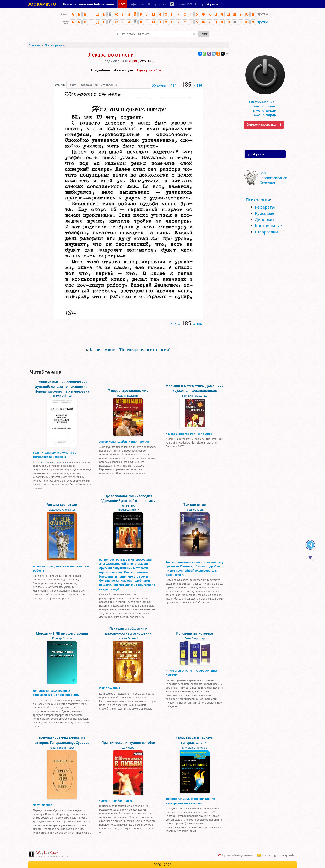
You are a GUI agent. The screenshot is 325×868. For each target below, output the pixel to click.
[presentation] (60, 85)
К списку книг (130, 350)
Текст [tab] (72, 85)
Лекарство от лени (111, 55)
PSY (122, 4)
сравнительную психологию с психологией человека (55, 455)
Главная (34, 45)
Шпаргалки (266, 232)
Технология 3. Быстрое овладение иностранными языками (190, 801)
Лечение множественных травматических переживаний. (56, 693)
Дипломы (265, 219)
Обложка (159, 85)
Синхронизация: (264, 100)
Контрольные (269, 226)
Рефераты (265, 207)
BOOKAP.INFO (42, 4)
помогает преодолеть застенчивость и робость (61, 568)
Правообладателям (238, 855)
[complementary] (49, 854)
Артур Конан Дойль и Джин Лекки (124, 442)
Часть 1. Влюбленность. (116, 801)
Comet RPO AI (187, 4)
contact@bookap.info (279, 855)
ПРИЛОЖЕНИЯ (110, 688)
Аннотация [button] (124, 70)
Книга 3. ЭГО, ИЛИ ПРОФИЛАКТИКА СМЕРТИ (191, 673)
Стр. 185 (60, 85)
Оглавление (109, 85)
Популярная (53, 45)
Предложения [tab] (88, 85)
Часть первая (43, 805)
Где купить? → (149, 70)
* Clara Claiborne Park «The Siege (189, 434)
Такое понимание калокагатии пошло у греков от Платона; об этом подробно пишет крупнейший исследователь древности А (195, 568)
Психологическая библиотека (88, 4)
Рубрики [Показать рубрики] (211, 4)
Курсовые (265, 213)
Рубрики (257, 154)
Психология (258, 200)
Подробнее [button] (100, 70)
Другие (262, 22)
